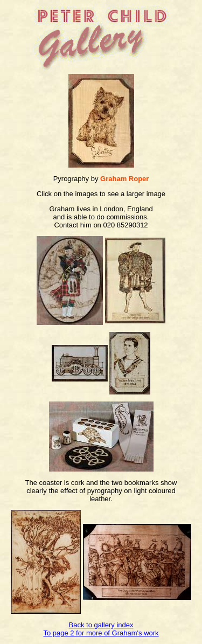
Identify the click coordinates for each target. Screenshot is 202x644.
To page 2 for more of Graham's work (101, 633)
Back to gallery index (101, 625)
